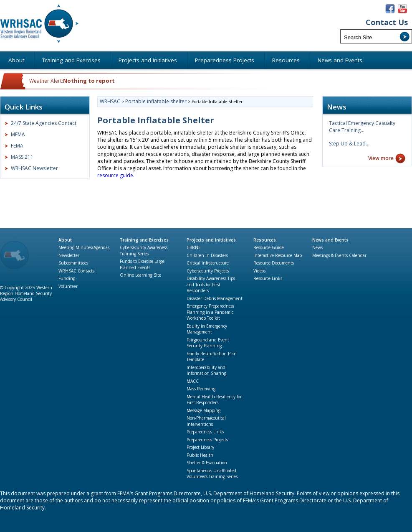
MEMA (18, 134)
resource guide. (116, 175)
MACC (193, 381)
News (317, 247)
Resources (265, 240)
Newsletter (69, 255)
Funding (67, 278)
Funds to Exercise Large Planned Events (142, 264)
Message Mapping (203, 410)
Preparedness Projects (207, 440)
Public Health (200, 455)
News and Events (330, 240)
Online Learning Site (140, 275)
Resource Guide (269, 247)
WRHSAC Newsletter (34, 168)
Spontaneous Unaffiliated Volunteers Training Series (212, 474)
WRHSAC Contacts (76, 271)
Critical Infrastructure (208, 263)
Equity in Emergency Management (207, 329)
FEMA (17, 146)
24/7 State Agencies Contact (44, 123)
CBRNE (194, 247)
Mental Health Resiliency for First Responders (214, 400)
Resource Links (268, 278)
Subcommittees (73, 263)
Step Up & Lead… (349, 144)
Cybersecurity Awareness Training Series (144, 251)
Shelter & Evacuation (207, 463)
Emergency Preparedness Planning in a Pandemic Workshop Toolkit (210, 312)
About (65, 240)
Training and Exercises (144, 240)
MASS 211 (22, 157)
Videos (259, 271)
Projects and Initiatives (211, 240)
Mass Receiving (201, 389)
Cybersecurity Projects (208, 271)
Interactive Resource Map (278, 255)
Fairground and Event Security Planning (208, 343)
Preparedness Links (205, 432)
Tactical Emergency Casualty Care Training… (362, 127)
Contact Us (387, 22)
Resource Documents (274, 263)
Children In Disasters (207, 255)
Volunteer (68, 286)
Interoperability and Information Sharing (206, 370)
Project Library (200, 447)
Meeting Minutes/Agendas (84, 247)
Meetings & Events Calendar (339, 255)
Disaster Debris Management (215, 298)
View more (381, 158)
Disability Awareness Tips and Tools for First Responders (211, 284)
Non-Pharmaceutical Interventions (206, 421)
